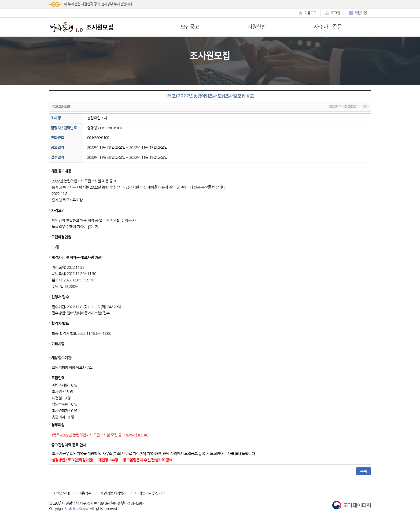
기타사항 (58, 344)
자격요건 (58, 211)
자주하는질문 (328, 27)
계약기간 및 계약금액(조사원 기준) (77, 258)
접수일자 (57, 157)
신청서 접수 (60, 297)
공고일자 (57, 148)
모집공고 (190, 27)
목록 (364, 471)
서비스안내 (61, 493)
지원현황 (257, 27)
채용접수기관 (61, 358)
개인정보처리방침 (113, 493)
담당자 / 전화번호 (64, 128)
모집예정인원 (61, 237)
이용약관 (85, 493)
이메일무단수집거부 (150, 493)
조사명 (56, 118)
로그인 (332, 13)
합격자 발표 (60, 324)
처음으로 (307, 13)
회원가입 (358, 13)
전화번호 (57, 138)
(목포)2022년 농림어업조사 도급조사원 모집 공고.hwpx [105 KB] (101, 435)
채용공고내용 (61, 171)
